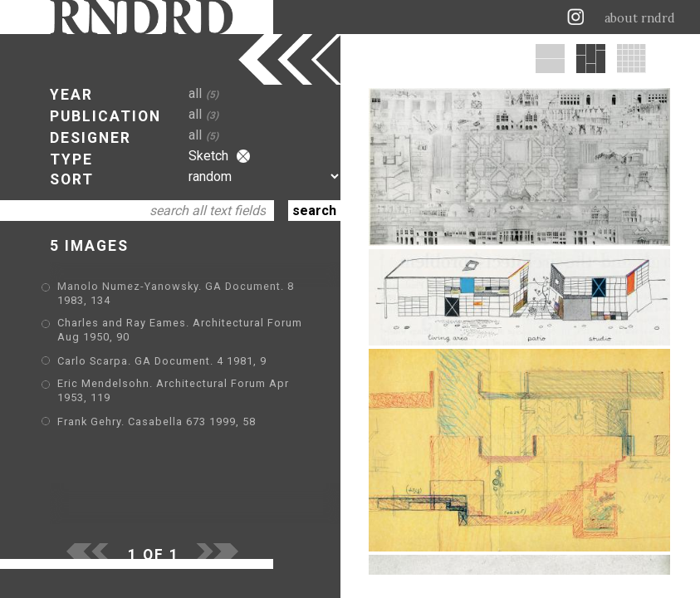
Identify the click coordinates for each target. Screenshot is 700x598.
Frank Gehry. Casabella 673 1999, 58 (157, 422)
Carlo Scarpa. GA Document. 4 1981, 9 (162, 361)
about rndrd (640, 18)
